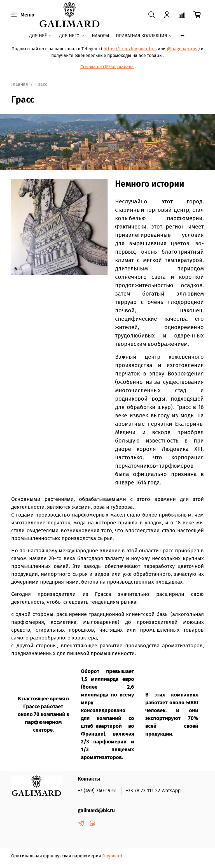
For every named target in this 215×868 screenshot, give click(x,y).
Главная (20, 84)
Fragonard (112, 856)
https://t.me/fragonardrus (130, 49)
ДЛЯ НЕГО (72, 36)
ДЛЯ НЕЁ (41, 36)
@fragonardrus (182, 49)
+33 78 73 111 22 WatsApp (153, 791)
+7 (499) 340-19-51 (97, 791)
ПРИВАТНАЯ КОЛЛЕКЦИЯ (144, 36)
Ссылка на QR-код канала (107, 67)
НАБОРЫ (101, 36)
